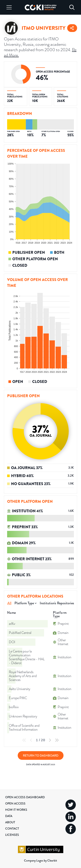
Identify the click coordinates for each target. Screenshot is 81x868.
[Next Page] (50, 740)
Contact (12, 828)
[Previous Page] (31, 740)
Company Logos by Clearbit (40, 860)
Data (9, 816)
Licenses (12, 835)
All (9, 603)
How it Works (16, 810)
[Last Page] (57, 740)
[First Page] (24, 740)
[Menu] (9, 7)
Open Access (15, 803)
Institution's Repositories (57, 603)
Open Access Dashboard (25, 797)
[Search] (72, 7)
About (10, 822)
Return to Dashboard (41, 755)
